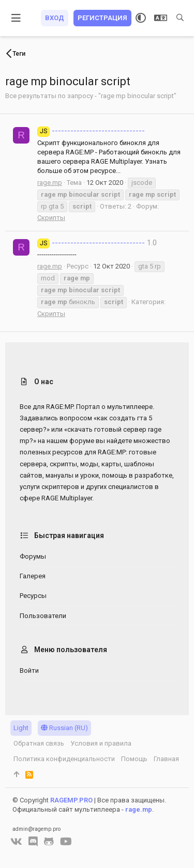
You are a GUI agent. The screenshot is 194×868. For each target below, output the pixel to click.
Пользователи (43, 616)
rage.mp (50, 183)
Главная (166, 759)
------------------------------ (91, 131)
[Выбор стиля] (141, 18)
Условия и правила (101, 743)
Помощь (134, 759)
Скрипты (51, 218)
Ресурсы (33, 596)
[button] (16, 18)
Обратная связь (39, 743)
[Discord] (33, 842)
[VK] (16, 842)
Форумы (33, 556)
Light (21, 728)
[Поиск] (180, 18)
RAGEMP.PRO (71, 800)
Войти (29, 670)
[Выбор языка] (161, 18)
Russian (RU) (64, 728)
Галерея (33, 576)
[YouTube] (66, 842)
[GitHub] (49, 842)
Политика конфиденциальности (64, 759)
